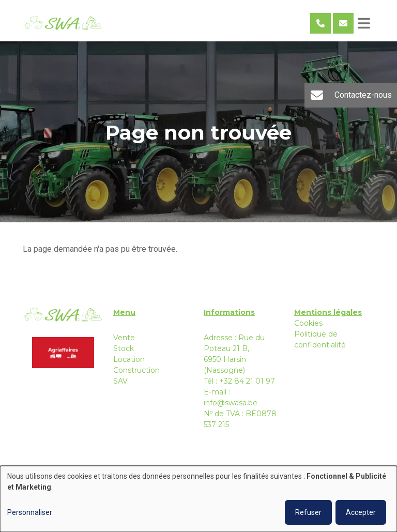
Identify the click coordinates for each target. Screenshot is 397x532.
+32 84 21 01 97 (247, 381)
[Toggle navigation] (364, 23)
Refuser (308, 512)
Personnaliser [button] (30, 512)
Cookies (308, 323)
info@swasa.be (231, 403)
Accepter (361, 512)
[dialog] (198, 499)
